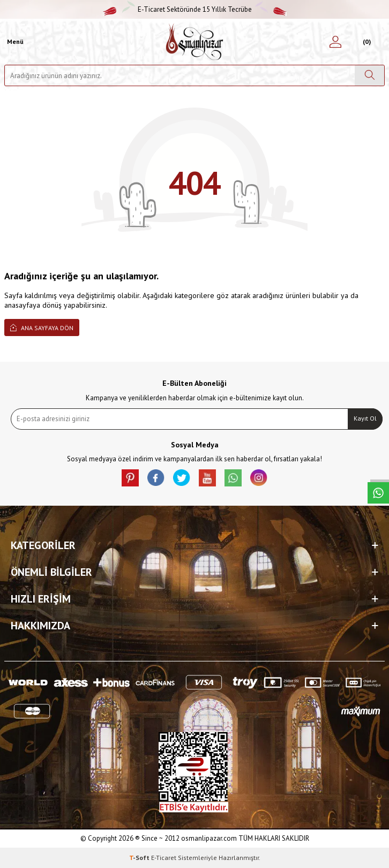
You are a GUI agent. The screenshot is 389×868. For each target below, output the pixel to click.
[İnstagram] (259, 478)
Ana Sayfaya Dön (42, 328)
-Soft (140, 858)
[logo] (195, 42)
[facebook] (156, 478)
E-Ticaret (164, 858)
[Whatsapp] (233, 478)
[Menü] (14, 42)
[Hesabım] (335, 42)
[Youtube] (207, 478)
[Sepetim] (365, 42)
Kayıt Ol (365, 418)
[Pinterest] (130, 478)
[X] (182, 478)
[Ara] (369, 75)
